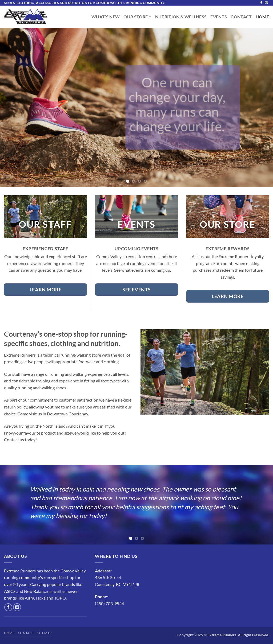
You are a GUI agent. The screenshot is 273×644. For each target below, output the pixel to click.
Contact (241, 17)
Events (219, 17)
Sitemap (45, 633)
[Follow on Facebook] (261, 3)
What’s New (106, 17)
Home (262, 17)
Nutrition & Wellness (181, 17)
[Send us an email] (266, 3)
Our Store (137, 17)
